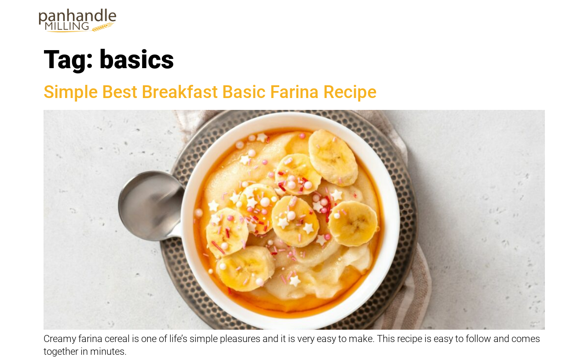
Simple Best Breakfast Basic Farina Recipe (210, 92)
